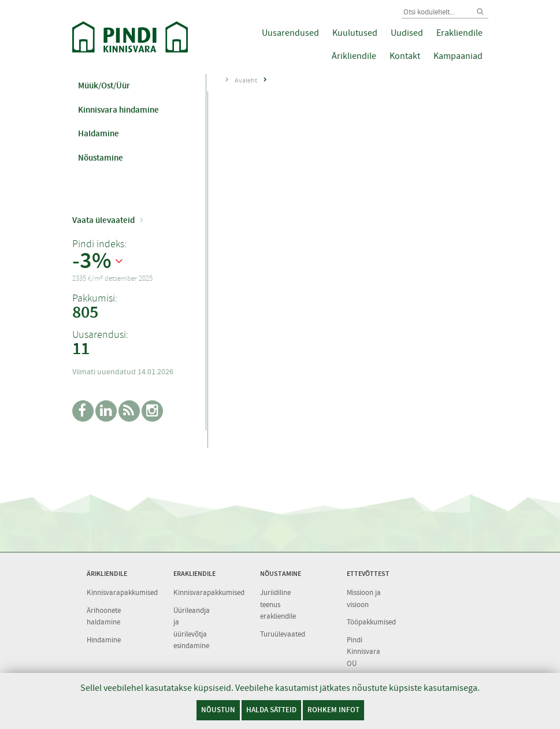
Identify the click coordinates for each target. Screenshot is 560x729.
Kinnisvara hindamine (118, 110)
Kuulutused (355, 33)
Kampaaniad (458, 56)
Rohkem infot (333, 710)
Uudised (407, 33)
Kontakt (405, 56)
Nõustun (218, 710)
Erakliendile (459, 33)
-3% (92, 261)
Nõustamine (101, 158)
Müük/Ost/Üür (104, 85)
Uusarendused (290, 33)
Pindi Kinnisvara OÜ (364, 652)
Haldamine (99, 133)
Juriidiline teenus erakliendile (278, 604)
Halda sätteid (271, 710)
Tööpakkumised (371, 622)
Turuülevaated (283, 634)
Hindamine (104, 640)
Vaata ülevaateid (103, 220)
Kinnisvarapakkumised (122, 592)
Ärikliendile (354, 56)
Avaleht (246, 80)
